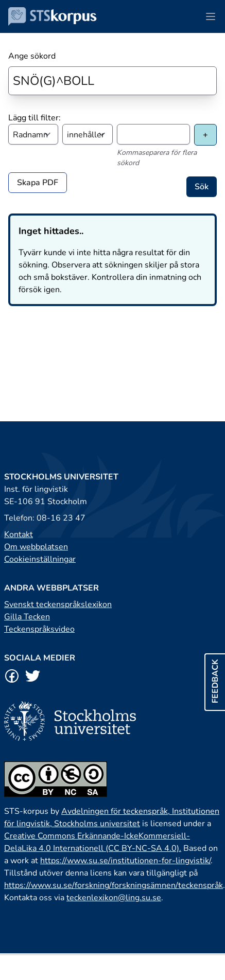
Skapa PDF (38, 183)
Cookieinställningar (40, 559)
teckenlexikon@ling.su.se (114, 898)
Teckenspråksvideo (39, 629)
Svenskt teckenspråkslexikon (58, 604)
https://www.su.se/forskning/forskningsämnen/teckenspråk (114, 885)
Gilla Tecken (27, 617)
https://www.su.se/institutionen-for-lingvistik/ (125, 861)
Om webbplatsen (36, 547)
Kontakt (19, 534)
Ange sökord (32, 56)
